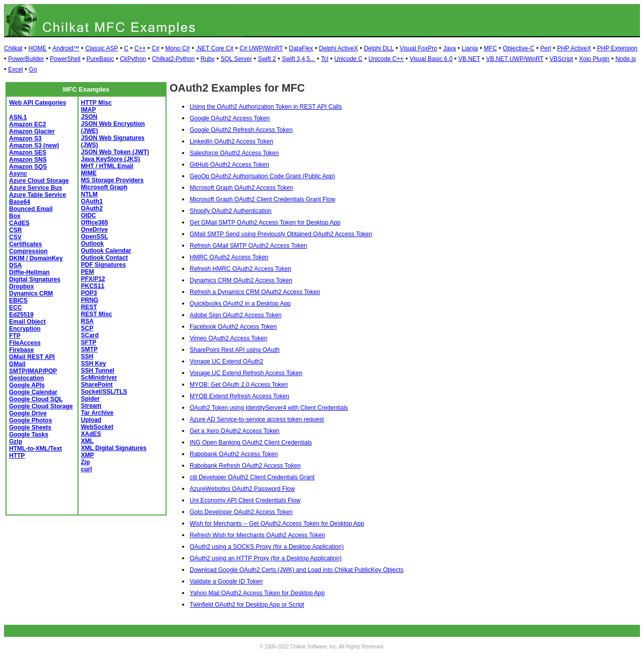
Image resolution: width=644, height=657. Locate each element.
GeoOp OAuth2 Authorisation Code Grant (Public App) (262, 176)
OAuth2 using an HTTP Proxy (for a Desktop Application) (266, 558)
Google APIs (27, 385)
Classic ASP (101, 48)
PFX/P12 (93, 279)
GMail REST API (32, 357)
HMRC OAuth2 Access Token (229, 257)
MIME (89, 173)
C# (155, 48)
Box (15, 216)
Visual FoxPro (418, 48)
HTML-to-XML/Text (35, 449)
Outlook (92, 244)
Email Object (27, 322)
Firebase (21, 350)
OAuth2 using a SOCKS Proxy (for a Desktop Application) (267, 547)
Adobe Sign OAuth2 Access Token (236, 315)
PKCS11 (93, 286)
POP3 (89, 293)
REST (89, 307)
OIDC (89, 215)
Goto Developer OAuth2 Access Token (241, 512)
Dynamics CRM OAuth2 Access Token (241, 280)
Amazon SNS (28, 160)
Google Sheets (30, 427)
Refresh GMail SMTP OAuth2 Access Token (249, 246)
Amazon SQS (28, 167)
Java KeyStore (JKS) (110, 159)
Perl (546, 48)
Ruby (208, 59)
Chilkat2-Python (173, 59)
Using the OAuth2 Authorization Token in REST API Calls (266, 107)
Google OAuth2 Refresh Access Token (241, 130)
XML (87, 441)
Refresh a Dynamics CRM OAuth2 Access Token (255, 292)
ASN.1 (18, 117)
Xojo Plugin (594, 59)
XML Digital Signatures (114, 448)
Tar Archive (97, 413)
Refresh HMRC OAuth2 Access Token (240, 269)
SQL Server (236, 59)
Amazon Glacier (32, 131)
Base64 (20, 202)
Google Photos (30, 420)
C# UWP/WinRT (261, 48)
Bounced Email (31, 209)
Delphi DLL (379, 48)
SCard (90, 335)
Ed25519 (21, 315)
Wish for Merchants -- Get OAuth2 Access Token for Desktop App (277, 524)
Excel (15, 69)
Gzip (16, 442)
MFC (491, 48)
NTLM (89, 194)
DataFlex (301, 48)
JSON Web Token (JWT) (115, 152)
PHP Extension (618, 48)
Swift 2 (267, 59)
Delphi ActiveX (338, 48)
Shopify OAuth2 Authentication (231, 211)
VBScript (561, 59)
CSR (15, 230)
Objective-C (518, 48)
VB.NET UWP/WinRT (515, 59)
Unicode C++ (386, 59)
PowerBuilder (26, 59)
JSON (89, 117)
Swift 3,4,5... (298, 59)
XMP (88, 455)
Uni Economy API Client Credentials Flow (245, 500)
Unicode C (349, 59)
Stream (91, 406)
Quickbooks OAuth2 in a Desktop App (240, 304)
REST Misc (97, 314)
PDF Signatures (103, 265)
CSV (15, 237)
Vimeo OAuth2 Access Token (228, 338)
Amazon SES (28, 153)
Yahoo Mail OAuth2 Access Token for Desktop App (257, 593)
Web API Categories (37, 103)
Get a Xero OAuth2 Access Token (235, 431)
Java (450, 48)
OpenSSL (95, 237)
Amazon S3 (25, 138)
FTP (15, 336)
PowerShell (65, 59)
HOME (37, 48)
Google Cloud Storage (41, 406)
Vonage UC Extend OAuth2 (226, 361)
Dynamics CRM (31, 294)
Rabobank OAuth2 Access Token (234, 454)
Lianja (470, 48)
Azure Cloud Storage (39, 181)
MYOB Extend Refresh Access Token (239, 396)
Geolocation (26, 378)
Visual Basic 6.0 (431, 59)
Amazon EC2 (27, 124)
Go (33, 69)
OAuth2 (92, 208)
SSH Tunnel (98, 371)
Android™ (66, 48)
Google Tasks (29, 434)
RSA (87, 321)
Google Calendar (33, 392)
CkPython (133, 59)
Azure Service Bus (35, 188)
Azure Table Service (37, 195)
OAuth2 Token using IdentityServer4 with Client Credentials (269, 408)
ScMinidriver (99, 378)
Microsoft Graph (104, 187)
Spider (90, 399)
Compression (28, 251)
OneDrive (94, 230)
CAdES (19, 223)
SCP (87, 328)
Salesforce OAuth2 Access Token (234, 153)
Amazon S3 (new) (34, 145)
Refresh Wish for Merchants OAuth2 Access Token (257, 535)
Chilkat (13, 48)
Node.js (626, 59)
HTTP (17, 456)
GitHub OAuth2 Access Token (229, 165)
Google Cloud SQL (36, 399)
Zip (86, 462)
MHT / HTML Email (107, 166)
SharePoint (97, 385)
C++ (140, 48)
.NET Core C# (215, 48)
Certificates (25, 244)
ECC (15, 308)
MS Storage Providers (112, 180)
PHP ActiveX (574, 48)
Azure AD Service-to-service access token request (257, 419)
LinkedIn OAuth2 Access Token (231, 141)
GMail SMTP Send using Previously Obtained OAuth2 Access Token (281, 234)
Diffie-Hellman (29, 272)
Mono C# (178, 48)
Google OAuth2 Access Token (230, 118)
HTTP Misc (96, 103)
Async (18, 174)
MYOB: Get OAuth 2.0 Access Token (239, 385)
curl (87, 469)
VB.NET (469, 59)
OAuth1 (92, 201)
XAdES (91, 434)
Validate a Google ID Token (226, 581)
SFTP (89, 342)
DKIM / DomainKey (36, 258)
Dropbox (21, 286)
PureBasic (100, 59)
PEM (88, 272)
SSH (87, 356)
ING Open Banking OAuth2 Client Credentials (251, 443)
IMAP (89, 110)
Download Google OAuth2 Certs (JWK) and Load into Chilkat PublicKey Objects (297, 570)
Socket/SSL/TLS (104, 392)
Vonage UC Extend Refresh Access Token (246, 373)
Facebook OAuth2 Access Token (233, 327)
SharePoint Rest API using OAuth (235, 350)
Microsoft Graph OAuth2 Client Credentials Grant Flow (262, 199)
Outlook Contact (104, 258)
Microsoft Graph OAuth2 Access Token (242, 188)
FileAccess (25, 343)
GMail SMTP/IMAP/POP (33, 368)
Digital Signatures (35, 279)
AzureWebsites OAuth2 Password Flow (242, 489)
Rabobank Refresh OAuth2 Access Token (245, 466)
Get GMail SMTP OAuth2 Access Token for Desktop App (265, 223)
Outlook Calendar (106, 251)
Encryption (25, 329)
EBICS (18, 301)
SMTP (89, 349)
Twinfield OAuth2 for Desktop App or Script (247, 605)
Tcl (325, 59)
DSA (15, 265)
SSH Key (94, 363)
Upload (91, 420)
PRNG (90, 300)
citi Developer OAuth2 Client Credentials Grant (252, 477)
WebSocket (97, 427)
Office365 (95, 223)
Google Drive (28, 413)
